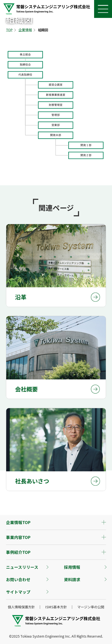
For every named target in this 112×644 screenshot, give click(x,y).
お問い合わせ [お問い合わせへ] (18, 579)
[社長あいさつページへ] (56, 450)
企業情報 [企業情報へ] (25, 30)
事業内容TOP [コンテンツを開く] (18, 537)
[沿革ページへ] (56, 265)
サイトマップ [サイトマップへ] (18, 592)
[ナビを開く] (103, 9)
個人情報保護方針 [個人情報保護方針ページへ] (21, 607)
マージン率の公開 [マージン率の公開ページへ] (91, 607)
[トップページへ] (47, 13)
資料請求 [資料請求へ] (72, 579)
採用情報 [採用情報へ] (72, 567)
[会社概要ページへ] (56, 357)
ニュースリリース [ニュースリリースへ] (22, 567)
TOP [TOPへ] (9, 30)
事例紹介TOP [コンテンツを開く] (18, 552)
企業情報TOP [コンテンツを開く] (18, 522)
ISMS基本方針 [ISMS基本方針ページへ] (56, 607)
